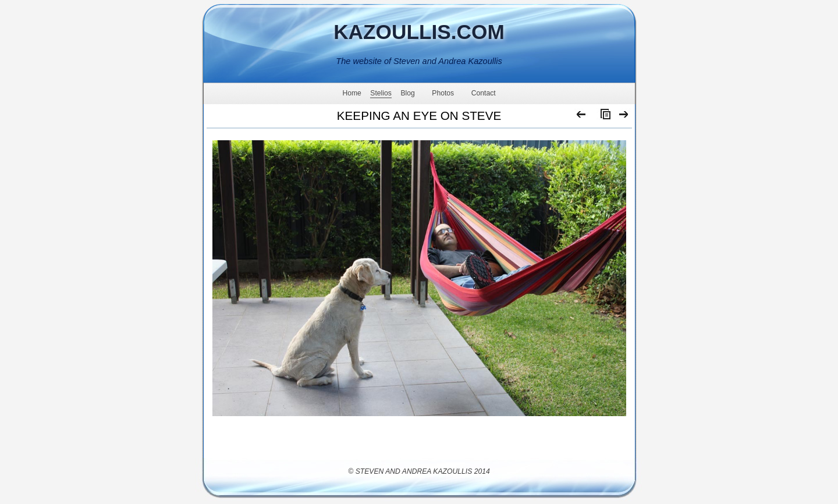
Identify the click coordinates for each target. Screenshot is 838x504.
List (603, 117)
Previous (582, 117)
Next (624, 117)
